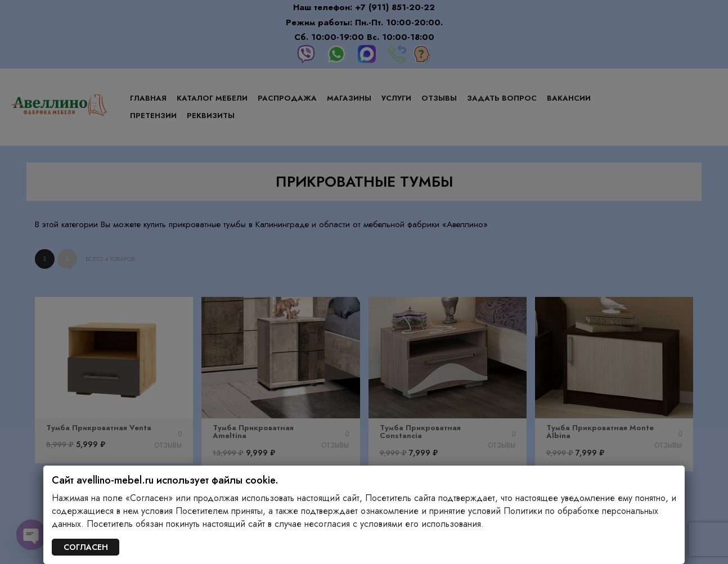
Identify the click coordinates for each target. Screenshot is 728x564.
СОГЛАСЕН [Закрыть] (86, 547)
